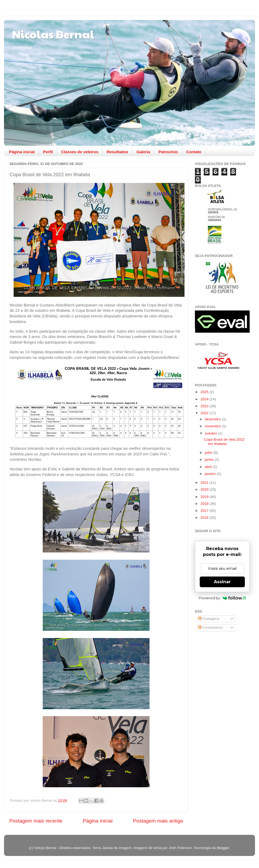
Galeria (143, 152)
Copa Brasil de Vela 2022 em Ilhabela (224, 442)
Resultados (117, 152)
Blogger (223, 848)
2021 (205, 483)
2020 (205, 489)
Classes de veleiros (80, 152)
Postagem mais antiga (158, 821)
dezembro (213, 419)
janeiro (211, 474)
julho (209, 453)
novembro (213, 426)
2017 (205, 511)
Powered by (222, 598)
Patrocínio (168, 152)
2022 (205, 413)
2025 (205, 392)
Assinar (222, 582)
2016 (205, 518)
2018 (205, 504)
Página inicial (22, 152)
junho (210, 460)
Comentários (210, 627)
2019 (205, 497)
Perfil (48, 152)
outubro (211, 433)
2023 (205, 406)
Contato (194, 152)
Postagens (209, 619)
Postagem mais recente (36, 821)
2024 (205, 399)
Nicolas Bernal (53, 34)
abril (209, 467)
